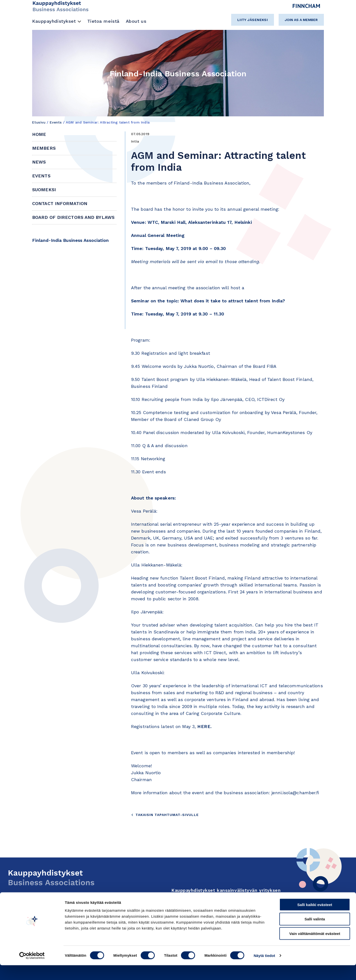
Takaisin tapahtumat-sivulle (165, 815)
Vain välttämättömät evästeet (315, 949)
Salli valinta (315, 934)
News (39, 162)
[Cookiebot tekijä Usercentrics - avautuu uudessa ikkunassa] (32, 970)
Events (56, 122)
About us (136, 21)
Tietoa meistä (103, 21)
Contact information (60, 203)
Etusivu (39, 122)
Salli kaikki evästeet (315, 919)
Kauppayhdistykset (54, 21)
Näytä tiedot (264, 970)
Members (44, 148)
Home (39, 134)
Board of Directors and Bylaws (73, 217)
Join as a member (301, 20)
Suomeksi (44, 190)
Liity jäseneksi (253, 20)
